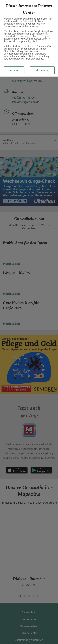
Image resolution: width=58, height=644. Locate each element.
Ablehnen (14, 70)
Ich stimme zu (42, 70)
